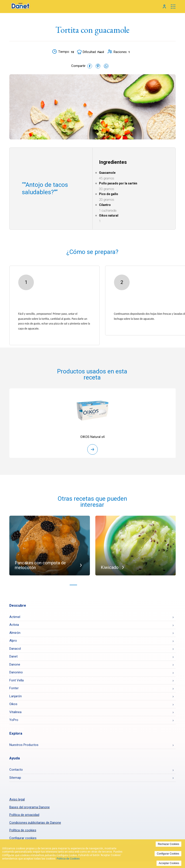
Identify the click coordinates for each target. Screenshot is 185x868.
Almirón (15, 634)
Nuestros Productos (24, 746)
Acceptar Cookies (169, 863)
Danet (13, 658)
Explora (16, 735)
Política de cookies (23, 832)
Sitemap (15, 779)
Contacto (16, 771)
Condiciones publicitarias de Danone (35, 824)
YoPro (14, 721)
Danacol (15, 650)
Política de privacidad (24, 816)
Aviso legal (17, 801)
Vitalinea (15, 713)
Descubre (18, 607)
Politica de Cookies (68, 859)
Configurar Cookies (168, 854)
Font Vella (17, 682)
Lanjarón (16, 697)
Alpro (13, 642)
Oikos (13, 706)
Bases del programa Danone (30, 808)
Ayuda (15, 759)
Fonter (14, 690)
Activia (14, 626)
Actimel (15, 618)
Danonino (16, 674)
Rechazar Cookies (168, 844)
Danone (15, 666)
